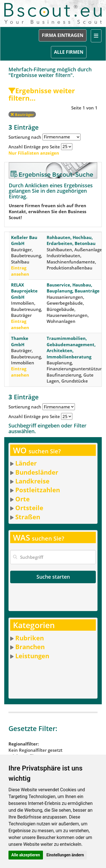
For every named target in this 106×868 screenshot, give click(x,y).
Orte (22, 499)
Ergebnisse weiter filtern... (42, 94)
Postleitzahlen (38, 490)
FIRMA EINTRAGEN (63, 35)
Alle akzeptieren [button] (26, 855)
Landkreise (32, 481)
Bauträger (22, 115)
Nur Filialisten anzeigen (34, 153)
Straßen (28, 517)
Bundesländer (37, 472)
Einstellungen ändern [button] (65, 855)
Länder (26, 463)
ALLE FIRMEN (69, 52)
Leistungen (32, 656)
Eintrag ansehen (20, 271)
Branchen (30, 647)
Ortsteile (29, 508)
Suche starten (53, 577)
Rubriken (30, 638)
